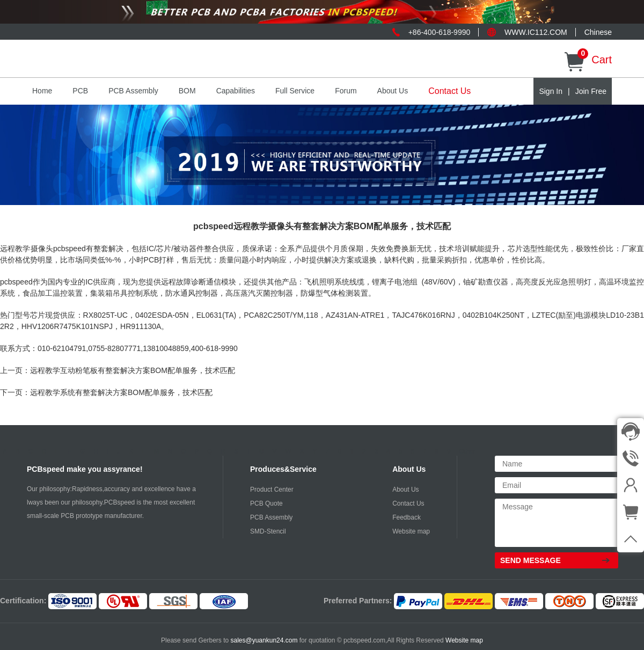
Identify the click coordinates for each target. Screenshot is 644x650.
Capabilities (236, 91)
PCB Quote (266, 503)
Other (467, 451)
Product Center (272, 490)
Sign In (551, 91)
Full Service (295, 91)
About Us (393, 91)
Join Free (591, 91)
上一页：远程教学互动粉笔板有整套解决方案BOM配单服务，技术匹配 (118, 370)
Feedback (407, 517)
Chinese (598, 32)
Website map (411, 531)
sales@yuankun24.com (265, 640)
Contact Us (449, 91)
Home (42, 91)
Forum (346, 91)
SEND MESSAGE (530, 560)
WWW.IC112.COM (536, 32)
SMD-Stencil (268, 531)
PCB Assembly (133, 91)
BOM (187, 91)
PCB (80, 91)
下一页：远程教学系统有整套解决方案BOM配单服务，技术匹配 (106, 392)
